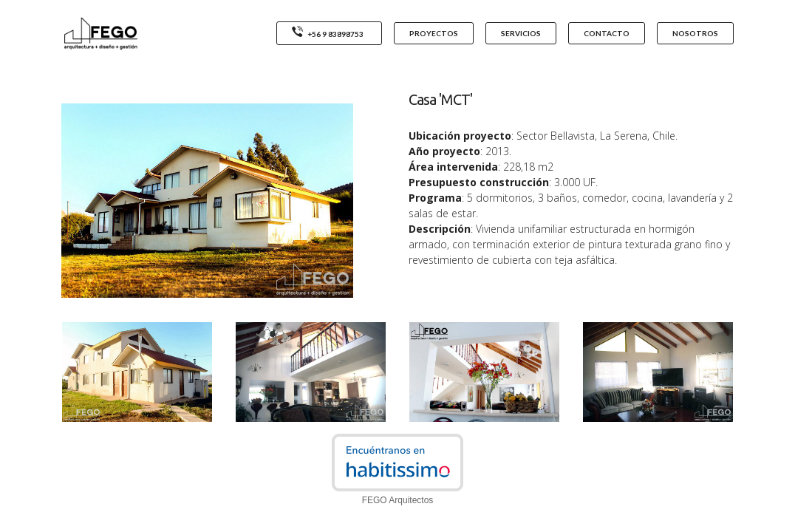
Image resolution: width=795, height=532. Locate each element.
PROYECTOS (434, 33)
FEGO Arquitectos (398, 500)
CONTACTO (607, 33)
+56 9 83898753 (329, 33)
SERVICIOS (521, 33)
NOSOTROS (695, 33)
